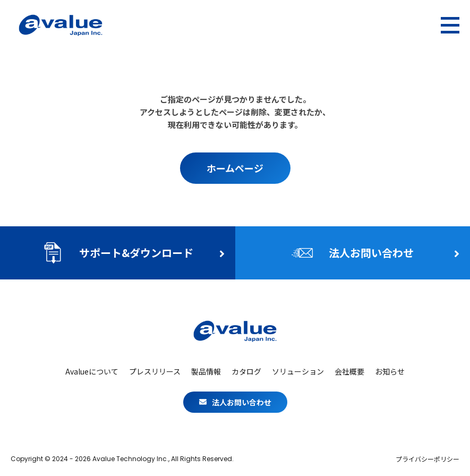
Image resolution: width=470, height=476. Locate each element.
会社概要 (349, 371)
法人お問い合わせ (235, 402)
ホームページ (235, 168)
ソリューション (298, 371)
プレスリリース (155, 371)
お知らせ (390, 371)
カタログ (246, 371)
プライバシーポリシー (428, 459)
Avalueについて (92, 371)
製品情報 (206, 371)
